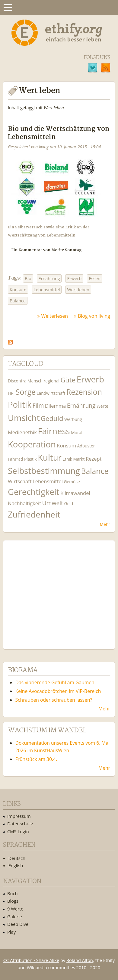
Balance (18, 301)
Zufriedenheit (34, 514)
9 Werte (15, 909)
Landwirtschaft (51, 393)
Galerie (15, 917)
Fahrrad (15, 459)
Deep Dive (18, 924)
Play (11, 932)
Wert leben (78, 290)
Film (38, 405)
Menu (8, 8)
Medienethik (22, 432)
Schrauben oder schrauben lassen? (54, 700)
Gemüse (72, 482)
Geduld (52, 418)
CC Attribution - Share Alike (31, 960)
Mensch (35, 381)
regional (52, 381)
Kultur (50, 458)
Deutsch (17, 858)
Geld (69, 504)
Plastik (30, 459)
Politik (20, 405)
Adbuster (86, 446)
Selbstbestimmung (44, 471)
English (16, 865)
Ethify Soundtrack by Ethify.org (53, 590)
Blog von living (94, 316)
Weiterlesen (55, 316)
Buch (13, 893)
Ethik (67, 459)
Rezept (94, 459)
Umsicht (24, 418)
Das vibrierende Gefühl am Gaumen (55, 682)
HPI (11, 393)
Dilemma (55, 406)
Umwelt (53, 503)
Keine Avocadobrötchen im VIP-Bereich (58, 691)
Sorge (26, 392)
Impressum (19, 816)
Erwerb (74, 278)
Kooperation (32, 444)
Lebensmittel (47, 290)
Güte (68, 380)
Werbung (73, 419)
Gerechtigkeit (34, 492)
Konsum (18, 290)
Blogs (13, 901)
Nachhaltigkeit (24, 503)
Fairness (54, 431)
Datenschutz (20, 824)
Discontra (17, 381)
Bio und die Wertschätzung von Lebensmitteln (59, 133)
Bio (28, 278)
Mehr (105, 524)
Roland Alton (80, 960)
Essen (95, 278)
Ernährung (49, 278)
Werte (102, 406)
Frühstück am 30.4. (36, 759)
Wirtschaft (20, 481)
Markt (79, 459)
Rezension (84, 392)
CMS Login (18, 831)
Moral (77, 433)
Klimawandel (75, 493)
